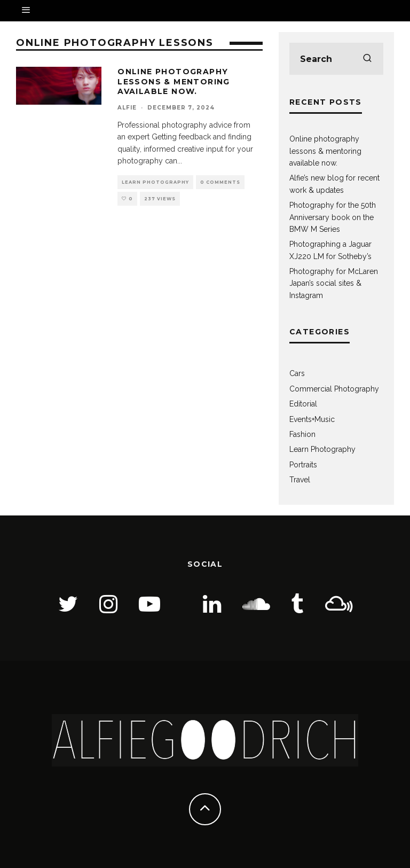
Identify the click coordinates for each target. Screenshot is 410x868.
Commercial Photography (334, 389)
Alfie (127, 108)
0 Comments (220, 182)
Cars (297, 373)
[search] (367, 59)
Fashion (302, 434)
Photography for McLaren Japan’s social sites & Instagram (334, 283)
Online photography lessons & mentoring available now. (174, 81)
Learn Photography (155, 182)
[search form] (336, 59)
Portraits (303, 465)
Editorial (303, 404)
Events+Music (312, 419)
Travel (300, 480)
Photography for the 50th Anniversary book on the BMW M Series (333, 217)
